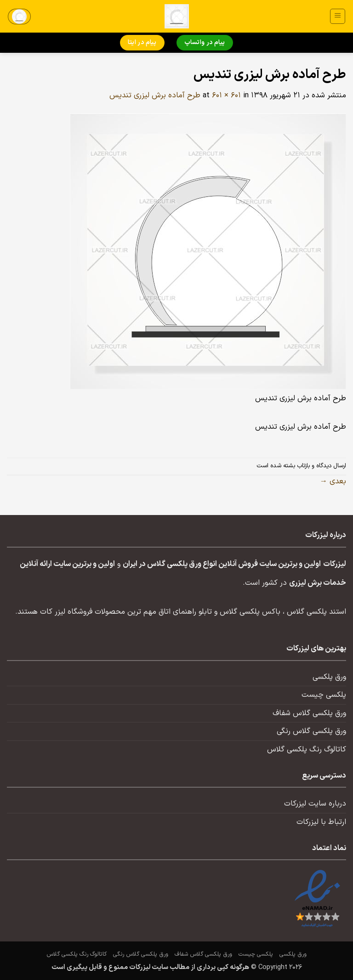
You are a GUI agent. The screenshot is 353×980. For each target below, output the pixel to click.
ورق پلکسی (329, 677)
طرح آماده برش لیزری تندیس (155, 95)
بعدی (333, 482)
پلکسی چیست (324, 695)
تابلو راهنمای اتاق (185, 612)
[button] (338, 16)
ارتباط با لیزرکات (321, 822)
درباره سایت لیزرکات (315, 804)
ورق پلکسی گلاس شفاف (309, 713)
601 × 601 (226, 95)
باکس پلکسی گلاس (250, 612)
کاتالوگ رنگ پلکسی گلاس (307, 750)
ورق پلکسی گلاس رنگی (311, 731)
